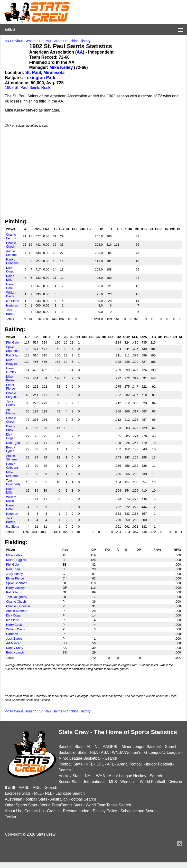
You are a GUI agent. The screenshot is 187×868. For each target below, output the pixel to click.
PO (108, 550)
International (95, 782)
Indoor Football (159, 764)
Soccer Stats (70, 782)
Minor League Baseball (142, 747)
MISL (37, 788)
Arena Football (130, 764)
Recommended (76, 811)
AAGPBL (110, 747)
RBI (84, 337)
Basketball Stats (72, 752)
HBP (158, 229)
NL (97, 747)
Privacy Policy (105, 811)
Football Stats (70, 764)
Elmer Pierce (10, 387)
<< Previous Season (21, 41)
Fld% (157, 550)
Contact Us (34, 811)
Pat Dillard (13, 355)
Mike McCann (12, 474)
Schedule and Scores (139, 811)
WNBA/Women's (126, 752)
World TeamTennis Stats (61, 805)
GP (27, 337)
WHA (100, 776)
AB (45, 337)
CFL (100, 764)
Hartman (12, 305)
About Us (13, 811)
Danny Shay (11, 428)
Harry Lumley (11, 370)
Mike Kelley (61, 67)
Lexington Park (40, 78)
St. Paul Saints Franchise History (65, 41)
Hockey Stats (70, 776)
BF (179, 229)
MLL (38, 793)
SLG (135, 337)
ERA (46, 229)
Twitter (11, 817)
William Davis (11, 294)
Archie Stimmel (12, 253)
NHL (89, 776)
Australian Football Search (73, 799)
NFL (89, 764)
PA (36, 337)
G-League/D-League (162, 752)
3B (72, 337)
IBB (144, 229)
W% (38, 229)
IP (102, 229)
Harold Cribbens (12, 261)
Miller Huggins (12, 362)
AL (89, 747)
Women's (128, 782)
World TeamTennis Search (108, 805)
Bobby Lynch (10, 449)
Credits (53, 811)
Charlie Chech (11, 245)
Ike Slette (13, 301)
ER (124, 229)
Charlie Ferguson (13, 236)
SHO (82, 229)
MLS (113, 782)
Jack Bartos (11, 312)
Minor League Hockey (127, 776)
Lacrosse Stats (18, 793)
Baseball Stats (71, 747)
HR (130, 229)
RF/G (177, 550)
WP (173, 229)
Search (171, 747)
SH (175, 337)
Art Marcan (11, 411)
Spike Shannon (12, 349)
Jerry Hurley (11, 403)
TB (154, 337)
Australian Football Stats (26, 799)
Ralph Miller (10, 278)
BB (137, 229)
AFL (110, 764)
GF (68, 229)
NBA (94, 752)
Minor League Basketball (80, 758)
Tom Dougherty (13, 482)
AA (80, 52)
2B (65, 337)
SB (91, 337)
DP (160, 337)
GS (61, 229)
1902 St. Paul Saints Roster (29, 88)
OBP (127, 337)
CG (74, 229)
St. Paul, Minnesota (45, 73)
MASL (24, 788)
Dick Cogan (11, 270)
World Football (152, 782)
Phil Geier (13, 342)
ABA (105, 752)
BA (119, 337)
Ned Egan (13, 443)
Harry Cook (10, 286)
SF (181, 337)
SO (151, 229)
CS (98, 337)
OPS (144, 337)
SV (89, 229)
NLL (49, 793)
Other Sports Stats (21, 805)
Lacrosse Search (70, 793)
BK (166, 229)
